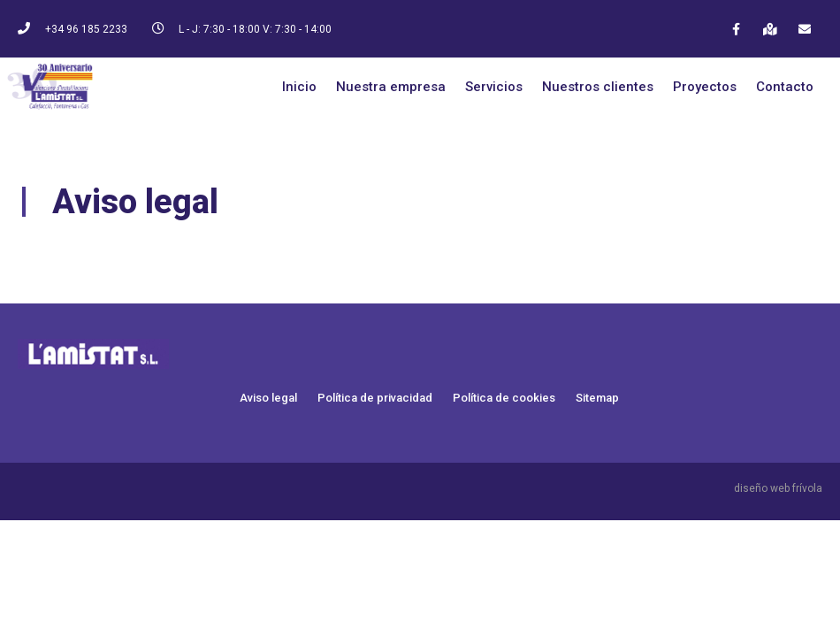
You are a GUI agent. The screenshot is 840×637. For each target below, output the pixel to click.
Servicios (494, 87)
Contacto (785, 87)
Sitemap (597, 398)
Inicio (299, 87)
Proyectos (705, 87)
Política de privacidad (375, 398)
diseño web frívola (778, 488)
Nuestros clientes (598, 87)
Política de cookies (504, 398)
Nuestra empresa (391, 87)
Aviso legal (268, 398)
